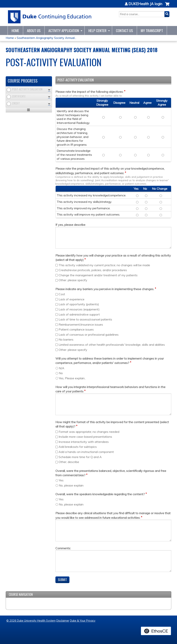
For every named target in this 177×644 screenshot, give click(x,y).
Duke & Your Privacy (83, 621)
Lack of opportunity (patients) (79, 304)
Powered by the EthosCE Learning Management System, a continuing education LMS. (156, 631)
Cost (62, 294)
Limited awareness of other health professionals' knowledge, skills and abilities (112, 345)
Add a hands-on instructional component (86, 452)
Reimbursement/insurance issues (81, 324)
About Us (34, 30)
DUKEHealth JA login (145, 4)
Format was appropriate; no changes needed (89, 432)
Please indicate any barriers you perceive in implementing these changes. (105, 289)
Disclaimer (63, 621)
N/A (62, 368)
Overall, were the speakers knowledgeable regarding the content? (100, 494)
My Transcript (152, 30)
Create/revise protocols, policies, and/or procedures (93, 270)
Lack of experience (72, 299)
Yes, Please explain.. (72, 378)
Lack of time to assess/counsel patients (85, 319)
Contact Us (124, 30)
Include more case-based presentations (85, 437)
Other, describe (69, 462)
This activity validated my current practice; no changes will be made (104, 265)
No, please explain (71, 485)
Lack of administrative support (79, 314)
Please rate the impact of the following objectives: (89, 92)
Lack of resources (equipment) (79, 309)
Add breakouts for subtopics (78, 447)
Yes (61, 480)
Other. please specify (73, 280)
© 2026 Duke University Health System (31, 621)
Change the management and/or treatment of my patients (98, 275)
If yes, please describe (70, 225)
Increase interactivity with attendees (84, 442)
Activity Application (64, 30)
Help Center (97, 30)
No (61, 373)
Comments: (63, 548)
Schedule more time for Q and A (80, 457)
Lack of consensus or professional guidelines (89, 335)
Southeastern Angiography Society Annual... (46, 38)
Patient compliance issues (76, 329)
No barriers (66, 339)
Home (15, 30)
